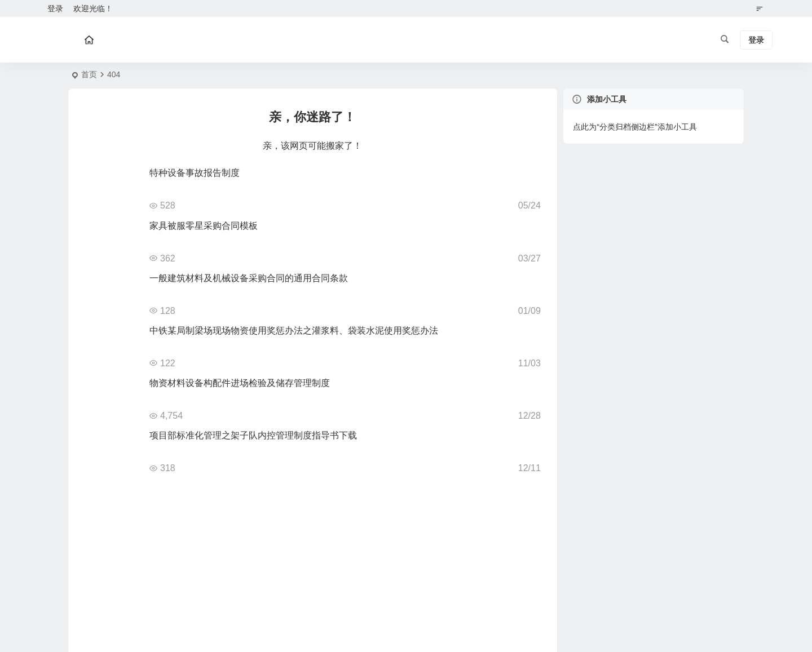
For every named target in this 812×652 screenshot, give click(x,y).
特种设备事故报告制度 (195, 173)
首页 (89, 74)
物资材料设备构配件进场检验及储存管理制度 (240, 383)
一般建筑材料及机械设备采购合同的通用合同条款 (249, 278)
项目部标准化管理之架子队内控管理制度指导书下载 (253, 435)
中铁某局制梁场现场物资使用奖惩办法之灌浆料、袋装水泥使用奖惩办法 (294, 331)
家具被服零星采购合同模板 (204, 226)
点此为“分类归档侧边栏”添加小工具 (635, 127)
